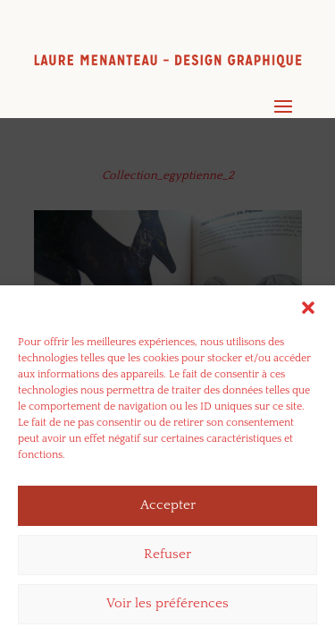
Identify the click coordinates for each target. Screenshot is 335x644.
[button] (308, 311)
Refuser (167, 559)
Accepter (168, 509)
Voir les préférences (167, 608)
